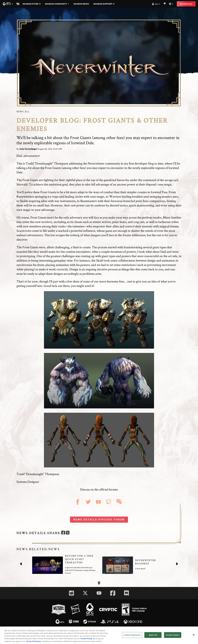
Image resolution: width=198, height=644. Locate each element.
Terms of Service (34, 642)
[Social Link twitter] (85, 593)
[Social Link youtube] (99, 593)
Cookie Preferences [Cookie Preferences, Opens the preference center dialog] (132, 636)
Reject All (153, 636)
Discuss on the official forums (99, 489)
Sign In (156, 4)
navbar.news (81, 4)
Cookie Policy (86, 639)
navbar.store (32, 4)
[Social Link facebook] (113, 593)
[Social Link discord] (127, 593)
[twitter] (68, 533)
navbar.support (104, 4)
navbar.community (57, 4)
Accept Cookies (173, 636)
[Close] (194, 636)
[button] (8, 4)
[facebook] (63, 533)
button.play (186, 4)
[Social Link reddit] (71, 593)
